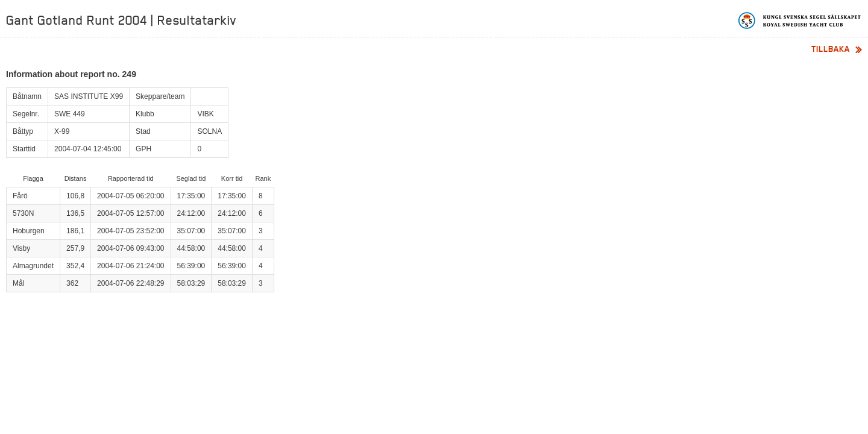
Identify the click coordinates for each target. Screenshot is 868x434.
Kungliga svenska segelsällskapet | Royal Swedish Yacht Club (800, 20)
